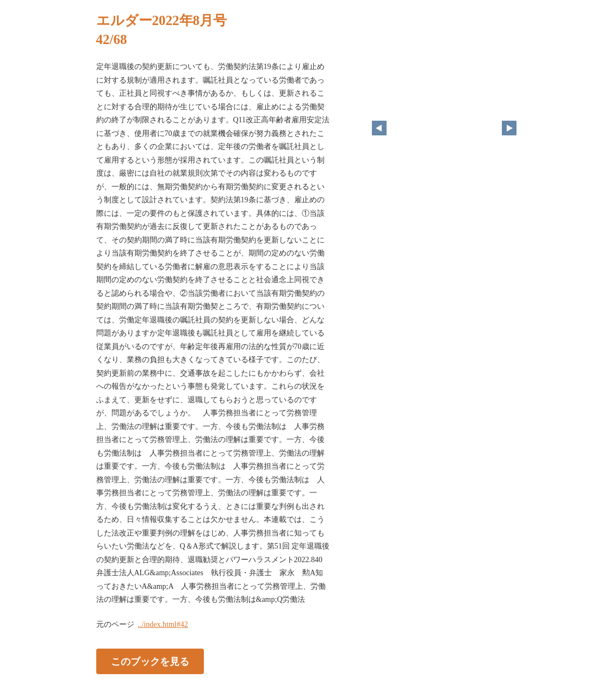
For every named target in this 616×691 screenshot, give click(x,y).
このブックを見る (150, 661)
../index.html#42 (163, 624)
